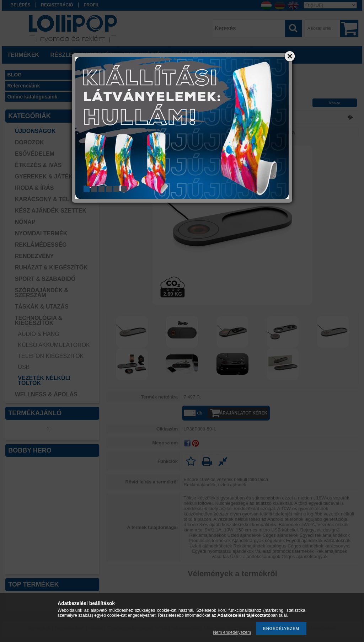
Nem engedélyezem (232, 632)
